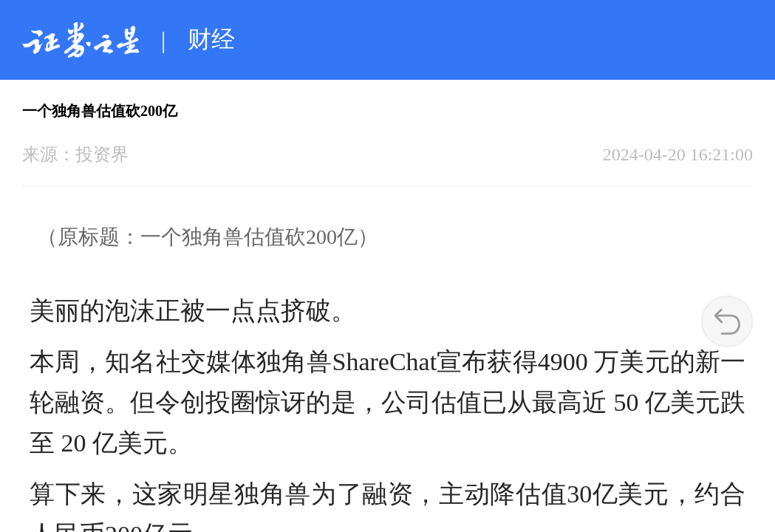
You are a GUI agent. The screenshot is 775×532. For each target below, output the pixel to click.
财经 (211, 39)
